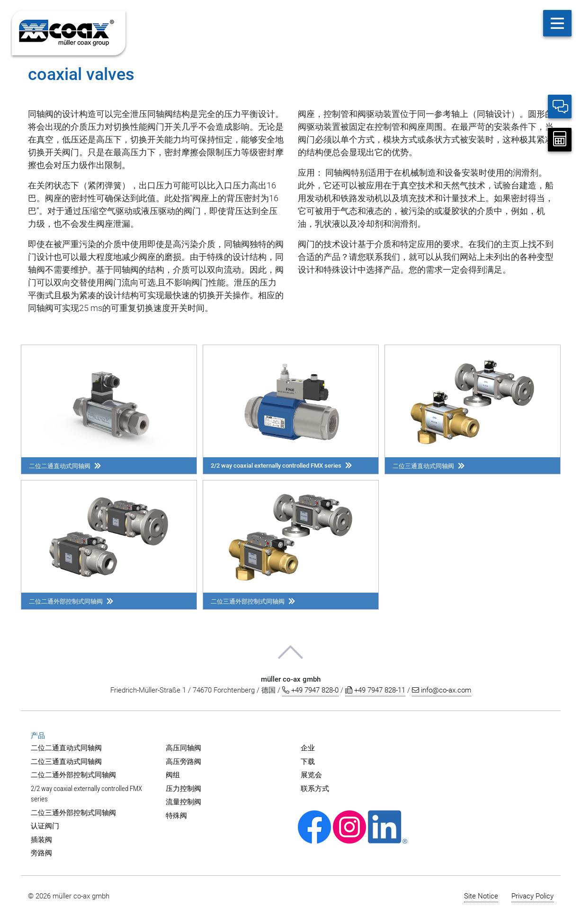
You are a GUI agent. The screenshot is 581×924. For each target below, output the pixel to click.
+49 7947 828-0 (310, 690)
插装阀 (41, 840)
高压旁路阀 (183, 762)
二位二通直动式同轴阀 (66, 748)
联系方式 (315, 789)
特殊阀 (176, 816)
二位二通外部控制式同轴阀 (73, 775)
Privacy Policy (532, 896)
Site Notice (481, 896)
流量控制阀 (183, 802)
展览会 (311, 775)
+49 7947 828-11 (375, 690)
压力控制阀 (183, 789)
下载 (308, 762)
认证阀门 (45, 826)
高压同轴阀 (183, 748)
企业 (308, 748)
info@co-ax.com (442, 690)
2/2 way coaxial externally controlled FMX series (86, 794)
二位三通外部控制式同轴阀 (73, 813)
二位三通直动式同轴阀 (66, 762)
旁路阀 (41, 853)
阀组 (173, 775)
